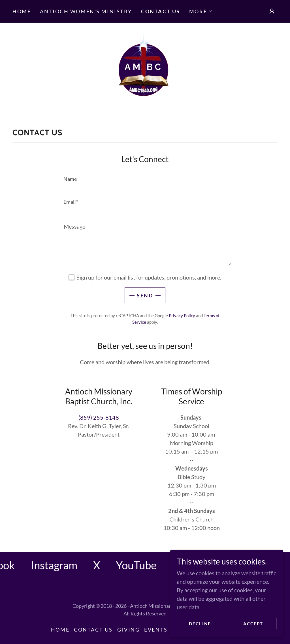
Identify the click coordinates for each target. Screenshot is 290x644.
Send (145, 295)
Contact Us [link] (161, 11)
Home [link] (22, 11)
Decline (200, 624)
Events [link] (156, 630)
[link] (145, 68)
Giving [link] (128, 630)
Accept (253, 624)
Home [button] (60, 630)
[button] (201, 11)
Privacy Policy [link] (182, 315)
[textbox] (145, 179)
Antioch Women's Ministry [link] (86, 11)
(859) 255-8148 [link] (99, 417)
